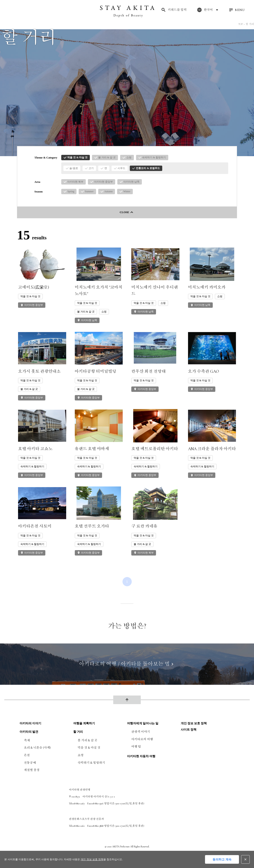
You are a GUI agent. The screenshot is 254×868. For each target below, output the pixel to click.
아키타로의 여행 (142, 739)
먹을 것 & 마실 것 (89, 748)
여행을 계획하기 (84, 723)
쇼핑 (81, 755)
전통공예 (30, 763)
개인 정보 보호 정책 (194, 723)
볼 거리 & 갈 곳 (87, 740)
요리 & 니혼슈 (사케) (37, 748)
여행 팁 (136, 747)
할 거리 (250, 24)
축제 (27, 740)
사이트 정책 (189, 730)
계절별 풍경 (32, 770)
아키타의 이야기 (30, 723)
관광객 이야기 (141, 732)
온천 (27, 755)
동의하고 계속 (222, 859)
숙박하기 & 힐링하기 (91, 763)
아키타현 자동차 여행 (141, 756)
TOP (241, 24)
